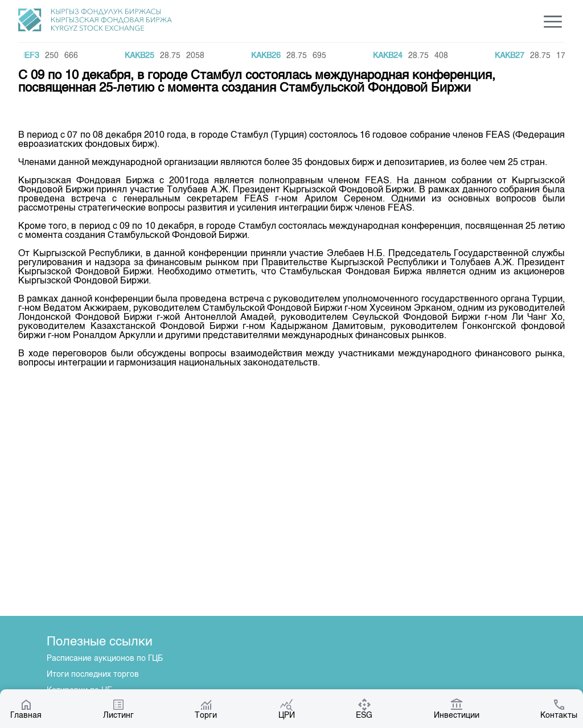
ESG (364, 709)
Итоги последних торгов (93, 674)
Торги (206, 709)
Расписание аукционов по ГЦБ (105, 659)
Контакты (559, 709)
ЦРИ (287, 709)
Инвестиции (457, 709)
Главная (26, 709)
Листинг (118, 709)
